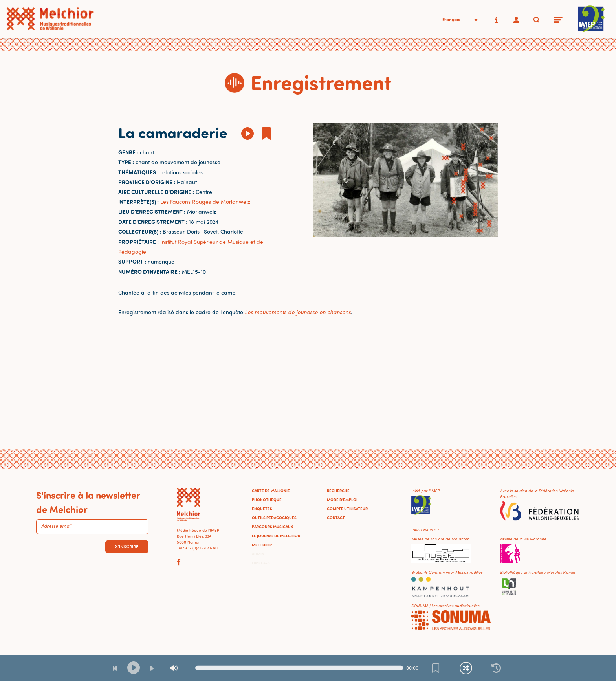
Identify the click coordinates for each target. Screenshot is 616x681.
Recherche (338, 491)
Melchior (262, 545)
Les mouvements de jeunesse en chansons (298, 312)
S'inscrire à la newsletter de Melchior (88, 502)
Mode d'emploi (342, 500)
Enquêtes (262, 509)
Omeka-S (261, 563)
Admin (258, 554)
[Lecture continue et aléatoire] (466, 668)
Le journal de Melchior (276, 536)
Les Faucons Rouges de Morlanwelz (205, 202)
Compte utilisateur (347, 509)
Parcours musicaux (272, 527)
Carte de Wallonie (271, 491)
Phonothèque (267, 500)
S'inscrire (127, 546)
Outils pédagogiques (274, 518)
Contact (336, 518)
